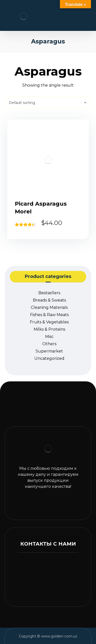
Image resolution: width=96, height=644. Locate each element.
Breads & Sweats (49, 300)
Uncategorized (49, 358)
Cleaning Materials (49, 307)
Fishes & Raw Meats (49, 315)
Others (49, 344)
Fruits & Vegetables (49, 322)
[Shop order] (48, 103)
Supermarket (49, 351)
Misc (49, 337)
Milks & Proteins (49, 329)
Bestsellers (49, 293)
